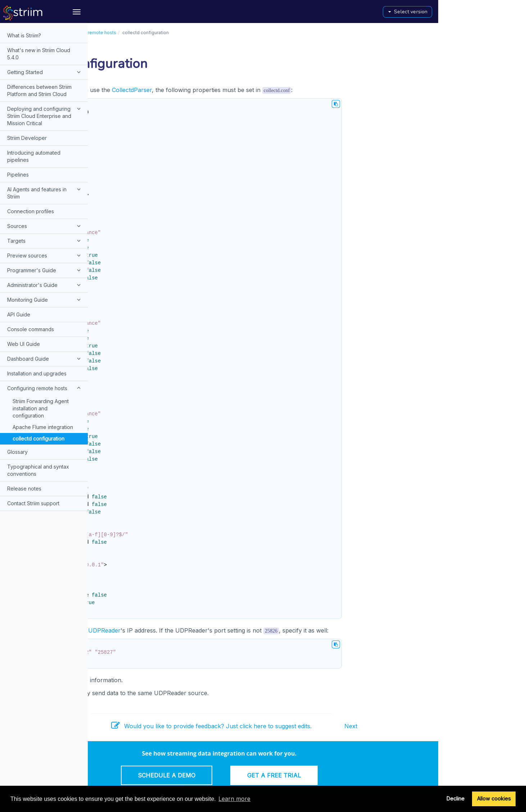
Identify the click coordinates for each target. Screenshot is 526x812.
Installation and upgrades (37, 373)
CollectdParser (219, 90)
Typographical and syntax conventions (38, 470)
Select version (496, 12)
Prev (102, 726)
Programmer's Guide (45, 270)
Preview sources (45, 255)
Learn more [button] (234, 799)
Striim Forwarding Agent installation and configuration (41, 408)
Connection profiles (31, 211)
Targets (45, 241)
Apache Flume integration (43, 427)
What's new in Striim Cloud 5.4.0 (39, 54)
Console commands (31, 329)
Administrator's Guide (45, 285)
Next (439, 726)
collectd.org (133, 680)
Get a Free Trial (361, 775)
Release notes (24, 489)
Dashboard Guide (45, 359)
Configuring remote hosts (45, 388)
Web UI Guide (24, 344)
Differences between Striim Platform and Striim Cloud (39, 90)
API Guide (19, 314)
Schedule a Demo (254, 775)
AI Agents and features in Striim (45, 192)
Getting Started (45, 72)
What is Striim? (24, 35)
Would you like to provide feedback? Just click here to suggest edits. (299, 726)
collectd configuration (38, 439)
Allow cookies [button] (494, 799)
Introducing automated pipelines (34, 156)
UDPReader (192, 630)
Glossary (17, 452)
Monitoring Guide (45, 300)
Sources (45, 226)
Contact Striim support (33, 503)
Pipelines (18, 175)
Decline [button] (455, 799)
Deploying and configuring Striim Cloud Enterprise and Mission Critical (45, 115)
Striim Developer (27, 138)
